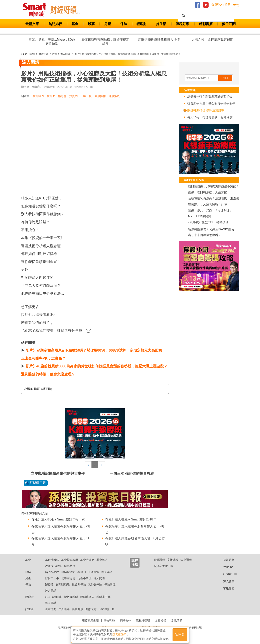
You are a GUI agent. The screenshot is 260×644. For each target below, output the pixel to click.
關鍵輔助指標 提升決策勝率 (206, 110)
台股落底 (114, 96)
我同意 (180, 634)
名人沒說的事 (53, 597)
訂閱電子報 (227, 574)
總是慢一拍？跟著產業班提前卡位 (210, 96)
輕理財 (142, 24)
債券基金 (70, 566)
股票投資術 (68, 572)
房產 (107, 24)
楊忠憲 (62, 96)
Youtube (225, 567)
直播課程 (173, 560)
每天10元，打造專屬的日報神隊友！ (212, 117)
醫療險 (49, 584)
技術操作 (38, 96)
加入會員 (226, 581)
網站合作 (125, 621)
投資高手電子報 (164, 566)
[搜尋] (206, 16)
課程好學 (183, 24)
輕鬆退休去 (87, 597)
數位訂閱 (229, 24)
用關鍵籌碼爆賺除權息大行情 (159, 40)
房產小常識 (84, 578)
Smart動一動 (107, 609)
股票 (91, 24)
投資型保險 (79, 584)
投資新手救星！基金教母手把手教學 (211, 103)
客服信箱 (226, 588)
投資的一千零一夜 (80, 96)
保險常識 (110, 584)
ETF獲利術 (92, 572)
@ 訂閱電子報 (36, 483)
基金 (75, 24)
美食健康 (77, 609)
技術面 (51, 96)
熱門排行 (55, 24)
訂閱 (225, 78)
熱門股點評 (52, 572)
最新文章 (32, 24)
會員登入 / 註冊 (221, 5)
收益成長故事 (53, 566)
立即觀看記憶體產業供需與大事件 (58, 474)
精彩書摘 (206, 24)
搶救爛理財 (71, 597)
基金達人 (102, 560)
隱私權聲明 (143, 621)
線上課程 (186, 560)
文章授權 (161, 621)
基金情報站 (52, 560)
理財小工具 (103, 597)
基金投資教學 (70, 560)
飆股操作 (100, 96)
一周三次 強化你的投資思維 (132, 474)
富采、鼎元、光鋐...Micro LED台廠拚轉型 (52, 42)
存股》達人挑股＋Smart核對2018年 (131, 519)
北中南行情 (68, 578)
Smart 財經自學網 (36, 10)
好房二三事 (52, 578)
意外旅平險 (95, 584)
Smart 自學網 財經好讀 (65, 10)
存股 (80, 572)
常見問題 (177, 621)
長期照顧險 (63, 584)
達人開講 (107, 572)
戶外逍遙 (64, 609)
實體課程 (159, 560)
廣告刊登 (109, 621)
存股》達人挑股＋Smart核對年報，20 (58, 519)
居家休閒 (51, 609)
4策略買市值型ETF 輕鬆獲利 (208, 222)
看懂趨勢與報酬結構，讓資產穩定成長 (105, 42)
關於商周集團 (90, 621)
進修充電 (91, 609)
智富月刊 (226, 560)
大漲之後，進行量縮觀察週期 (212, 40)
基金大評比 (87, 560)
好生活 (161, 24)
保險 (124, 24)
